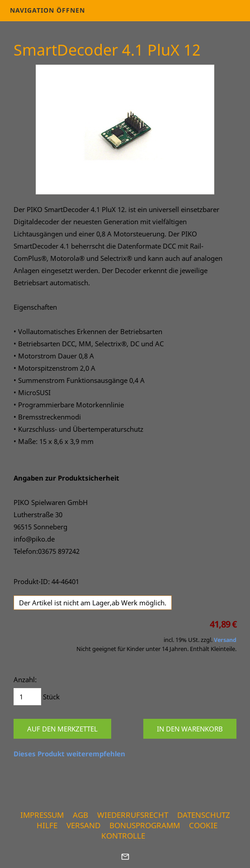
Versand (225, 640)
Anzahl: (25, 679)
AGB (80, 815)
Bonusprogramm (145, 825)
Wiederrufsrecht (133, 815)
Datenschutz (204, 815)
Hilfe (47, 825)
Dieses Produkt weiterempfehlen (69, 754)
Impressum (42, 815)
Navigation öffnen (47, 10)
